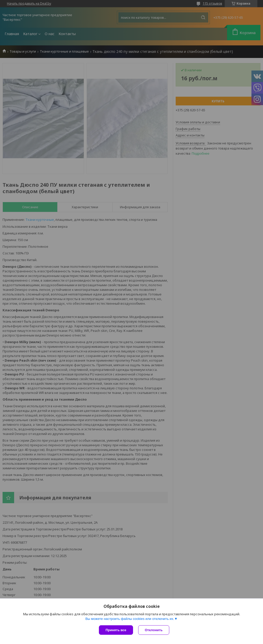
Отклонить (154, 630)
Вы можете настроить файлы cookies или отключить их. (130, 619)
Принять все (116, 630)
